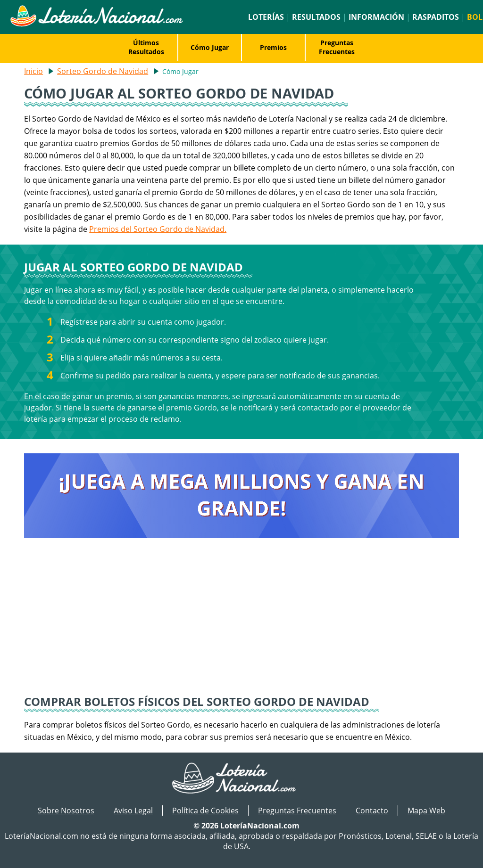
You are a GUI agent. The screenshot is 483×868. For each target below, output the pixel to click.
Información (376, 17)
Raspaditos (436, 17)
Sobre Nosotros (66, 811)
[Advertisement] (241, 623)
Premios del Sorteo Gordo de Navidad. (158, 229)
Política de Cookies (205, 811)
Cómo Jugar (210, 47)
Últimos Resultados (146, 47)
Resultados (316, 17)
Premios (273, 47)
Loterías (266, 17)
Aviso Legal (133, 811)
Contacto (372, 811)
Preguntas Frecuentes (337, 47)
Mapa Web (426, 811)
